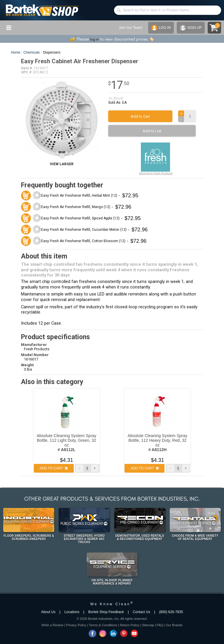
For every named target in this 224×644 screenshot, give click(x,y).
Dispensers (52, 52)
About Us (48, 612)
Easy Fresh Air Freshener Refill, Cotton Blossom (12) (83, 241)
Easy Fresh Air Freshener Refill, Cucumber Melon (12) (84, 230)
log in (94, 39)
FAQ (160, 625)
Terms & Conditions (103, 625)
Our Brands (174, 625)
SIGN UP (191, 28)
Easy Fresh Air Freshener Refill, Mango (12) (76, 207)
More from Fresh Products (156, 159)
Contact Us (141, 612)
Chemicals (32, 52)
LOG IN (161, 28)
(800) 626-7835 (171, 612)
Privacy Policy (76, 625)
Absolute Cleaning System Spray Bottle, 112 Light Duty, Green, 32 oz (67, 443)
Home (15, 52)
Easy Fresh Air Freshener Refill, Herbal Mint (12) (79, 196)
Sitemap (148, 625)
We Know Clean (112, 604)
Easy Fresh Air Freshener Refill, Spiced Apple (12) (80, 218)
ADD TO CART (54, 468)
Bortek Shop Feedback (106, 612)
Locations (72, 612)
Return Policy (130, 625)
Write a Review (52, 625)
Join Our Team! (131, 28)
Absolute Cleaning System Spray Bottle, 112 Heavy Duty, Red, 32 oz (158, 443)
